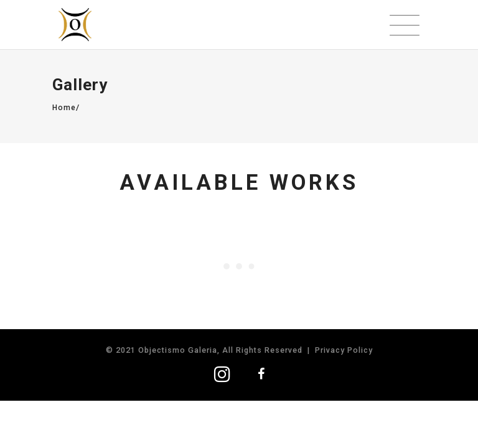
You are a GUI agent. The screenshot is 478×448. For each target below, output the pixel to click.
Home (64, 108)
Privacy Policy (344, 350)
